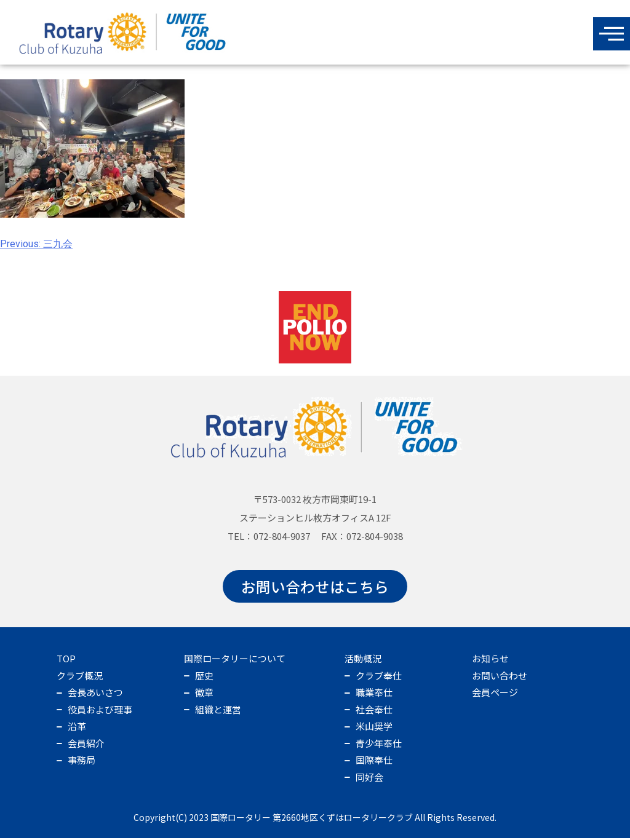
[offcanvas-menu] (612, 34)
